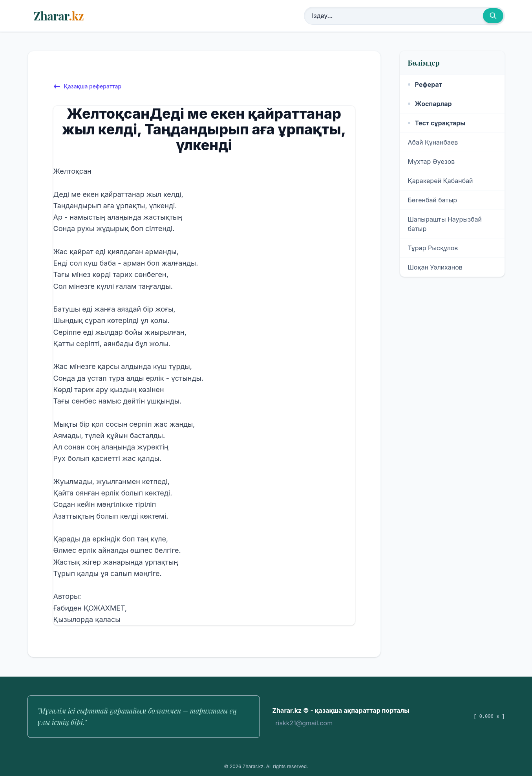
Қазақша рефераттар (87, 86)
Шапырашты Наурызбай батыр (445, 224)
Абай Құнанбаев (433, 142)
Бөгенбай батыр (433, 200)
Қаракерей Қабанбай (441, 181)
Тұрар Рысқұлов (433, 248)
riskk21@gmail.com (304, 723)
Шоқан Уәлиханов (435, 267)
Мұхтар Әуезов (431, 161)
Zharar (59, 16)
